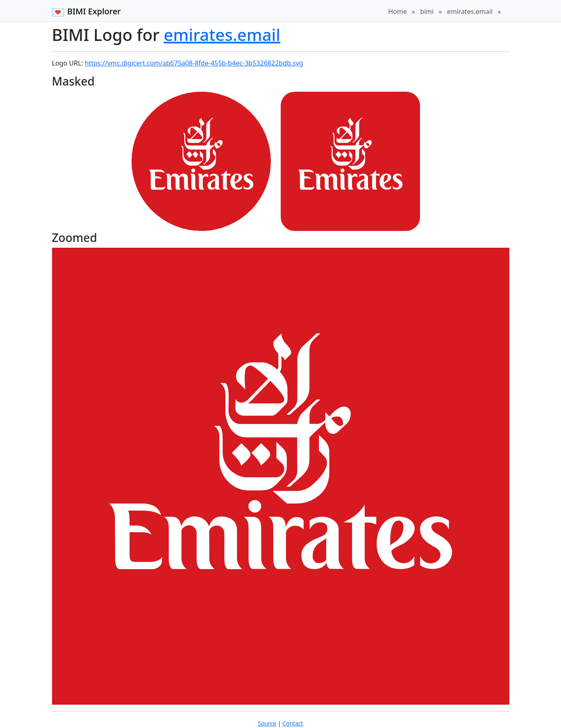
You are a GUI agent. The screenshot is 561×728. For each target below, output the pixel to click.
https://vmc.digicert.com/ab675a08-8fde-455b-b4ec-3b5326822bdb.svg (194, 63)
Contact (293, 723)
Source (267, 723)
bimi (427, 11)
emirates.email (470, 11)
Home (397, 11)
